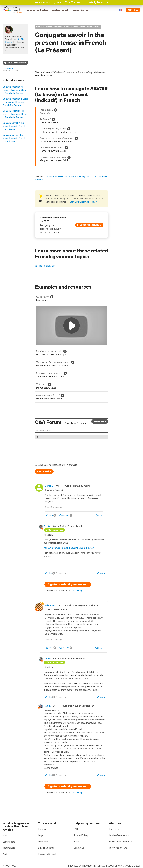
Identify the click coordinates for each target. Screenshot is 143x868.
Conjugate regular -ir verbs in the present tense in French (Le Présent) (15, 102)
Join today (77, 591)
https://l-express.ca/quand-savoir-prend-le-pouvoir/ (70, 548)
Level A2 (67, 27)
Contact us (79, 848)
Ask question (44, 471)
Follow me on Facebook (121, 841)
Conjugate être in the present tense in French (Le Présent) (14, 138)
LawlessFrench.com (119, 835)
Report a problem (10, 70)
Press (76, 841)
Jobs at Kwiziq (81, 835)
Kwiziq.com (115, 829)
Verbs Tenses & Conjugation (85, 27)
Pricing (75, 10)
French (39, 27)
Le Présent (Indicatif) (45, 266)
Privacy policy (10, 866)
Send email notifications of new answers (57, 465)
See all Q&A (100, 421)
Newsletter (43, 841)
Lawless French (61, 10)
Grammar (57, 27)
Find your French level (89, 225)
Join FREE (133, 10)
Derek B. (50, 486)
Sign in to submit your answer (68, 585)
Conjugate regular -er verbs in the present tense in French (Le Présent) (15, 90)
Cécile (48, 526)
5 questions (8, 68)
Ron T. (48, 707)
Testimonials (9, 848)
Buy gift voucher (46, 848)
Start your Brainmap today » (83, 202)
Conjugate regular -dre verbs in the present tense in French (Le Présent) (15, 114)
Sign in (84, 10)
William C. (51, 606)
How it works (32, 10)
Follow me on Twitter (119, 848)
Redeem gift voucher (48, 854)
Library (48, 27)
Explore (45, 10)
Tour (5, 835)
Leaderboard (9, 842)
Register (42, 829)
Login (41, 835)
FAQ (76, 829)
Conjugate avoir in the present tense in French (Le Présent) (14, 126)
